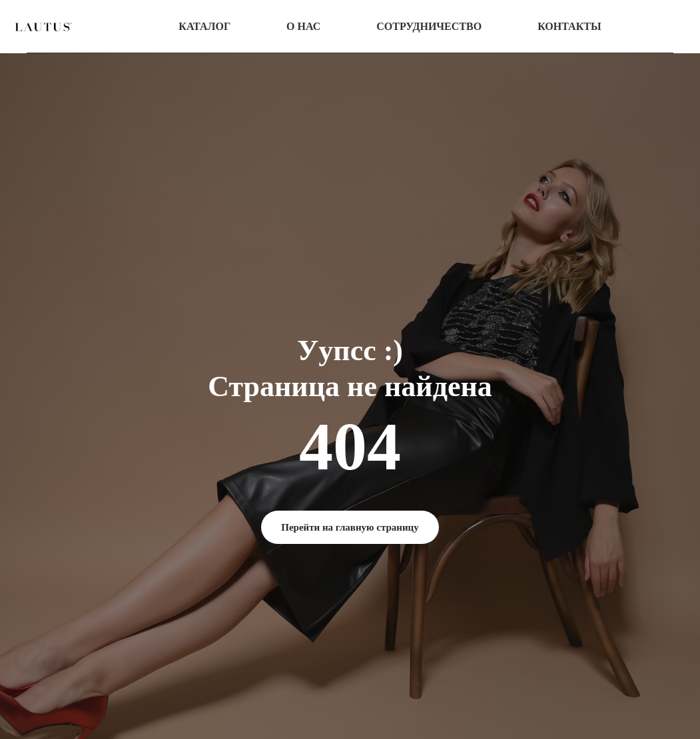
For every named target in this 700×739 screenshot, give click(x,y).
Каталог (204, 26)
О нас (303, 26)
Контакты (569, 26)
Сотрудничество (429, 26)
